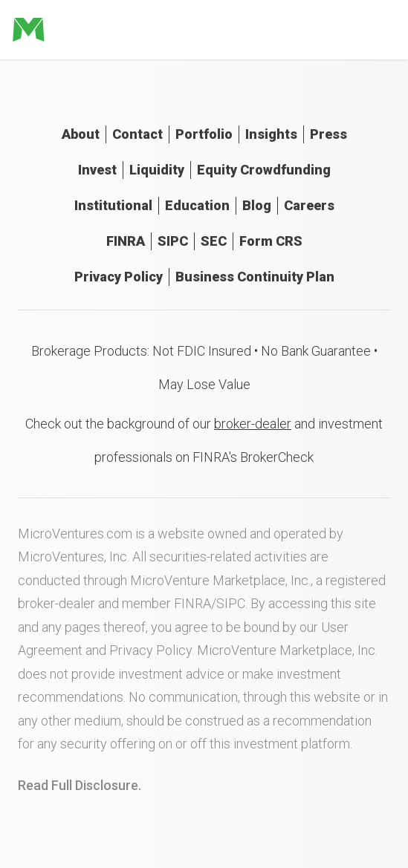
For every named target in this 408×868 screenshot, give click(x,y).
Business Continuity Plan (255, 277)
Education (197, 205)
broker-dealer (253, 424)
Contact (137, 134)
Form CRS (271, 241)
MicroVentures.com (75, 533)
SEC (214, 241)
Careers (309, 205)
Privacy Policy (119, 277)
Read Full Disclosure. (80, 785)
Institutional (113, 205)
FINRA (126, 241)
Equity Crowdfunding (264, 170)
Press (328, 134)
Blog (257, 205)
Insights (271, 134)
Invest (97, 170)
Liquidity (157, 170)
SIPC (173, 241)
